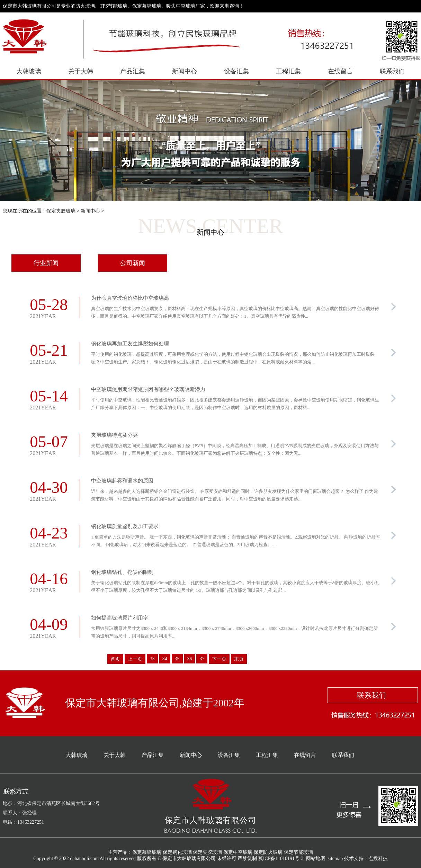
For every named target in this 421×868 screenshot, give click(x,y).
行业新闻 (46, 263)
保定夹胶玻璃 (61, 211)
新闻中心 (185, 71)
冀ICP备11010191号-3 (281, 858)
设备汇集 (236, 71)
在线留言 (340, 71)
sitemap (335, 858)
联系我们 (392, 71)
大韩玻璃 (29, 71)
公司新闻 (133, 263)
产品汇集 (133, 71)
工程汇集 (288, 71)
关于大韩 (81, 71)
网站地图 (316, 858)
